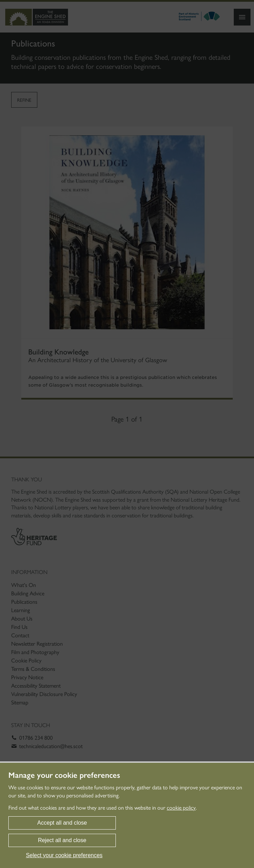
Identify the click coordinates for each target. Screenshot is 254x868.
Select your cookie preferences (64, 855)
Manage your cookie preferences (64, 775)
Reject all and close (62, 840)
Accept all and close (62, 823)
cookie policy (181, 808)
